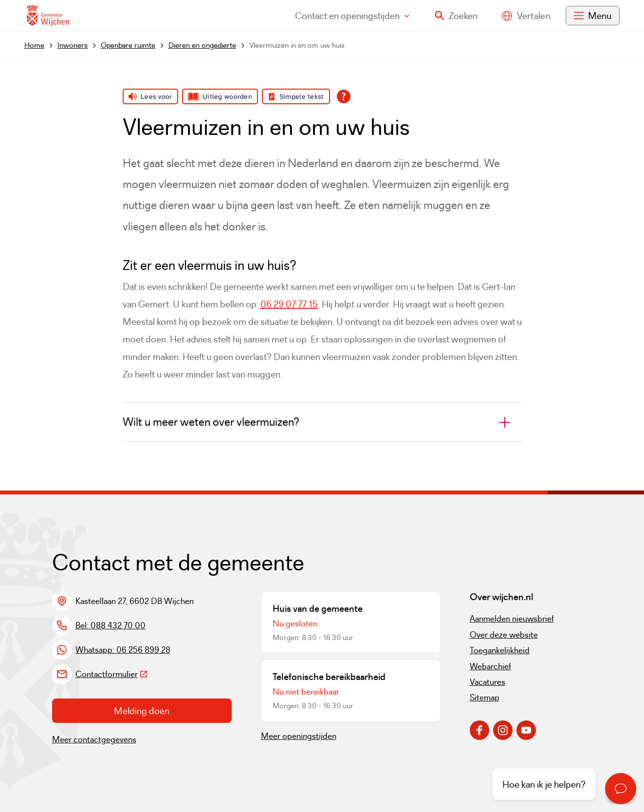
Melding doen (142, 711)
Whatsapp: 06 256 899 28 (123, 650)
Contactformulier (112, 674)
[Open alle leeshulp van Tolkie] (344, 96)
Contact (352, 16)
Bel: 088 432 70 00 (110, 625)
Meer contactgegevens (94, 739)
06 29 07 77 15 (289, 304)
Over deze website (504, 635)
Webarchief (490, 666)
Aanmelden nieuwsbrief (512, 619)
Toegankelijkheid (500, 650)
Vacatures (488, 682)
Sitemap (485, 698)
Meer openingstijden (299, 736)
